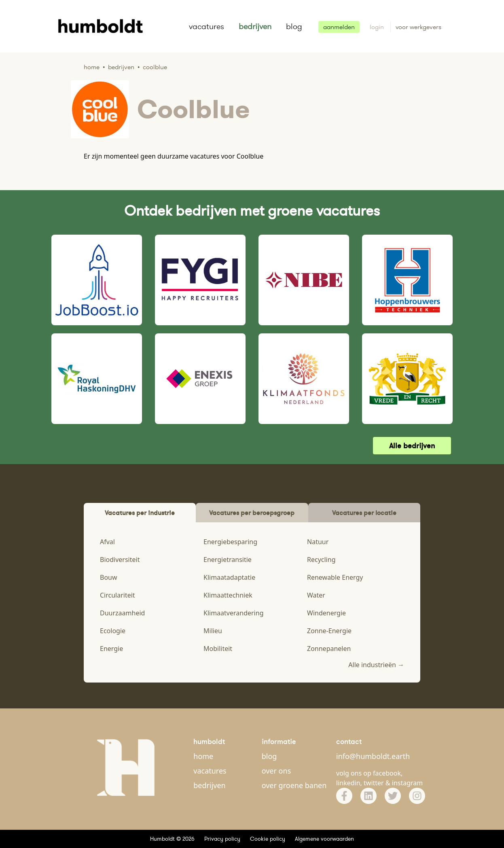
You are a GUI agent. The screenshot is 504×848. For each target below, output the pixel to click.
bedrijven (255, 26)
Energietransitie (228, 560)
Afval (107, 542)
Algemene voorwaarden (324, 839)
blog (294, 26)
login (378, 27)
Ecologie (113, 631)
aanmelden (339, 27)
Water (316, 595)
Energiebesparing (230, 542)
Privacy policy (222, 839)
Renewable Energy (335, 577)
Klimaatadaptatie (229, 577)
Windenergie (326, 613)
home (203, 756)
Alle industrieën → (376, 665)
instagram (408, 783)
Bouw (109, 577)
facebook (387, 773)
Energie (111, 649)
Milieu (213, 631)
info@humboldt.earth (373, 756)
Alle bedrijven (412, 446)
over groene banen (294, 785)
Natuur (318, 542)
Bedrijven (121, 67)
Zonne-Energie (329, 631)
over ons (276, 771)
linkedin (348, 783)
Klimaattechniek (228, 595)
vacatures (206, 26)
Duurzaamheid (122, 613)
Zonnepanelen (329, 649)
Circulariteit (118, 595)
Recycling (321, 560)
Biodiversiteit (120, 560)
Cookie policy (268, 839)
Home (92, 67)
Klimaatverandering (233, 613)
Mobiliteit (218, 649)
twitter (374, 783)
